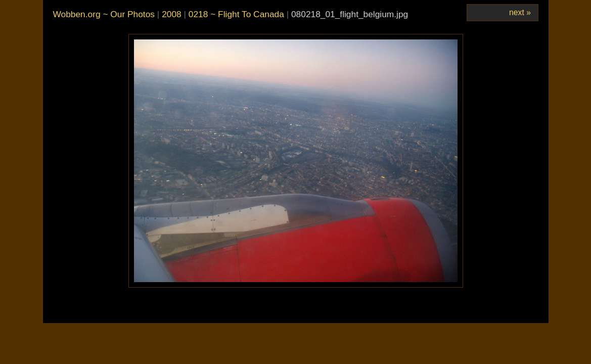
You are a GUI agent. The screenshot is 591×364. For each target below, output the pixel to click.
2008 (172, 14)
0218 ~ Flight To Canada (236, 14)
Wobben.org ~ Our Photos (104, 14)
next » (520, 12)
